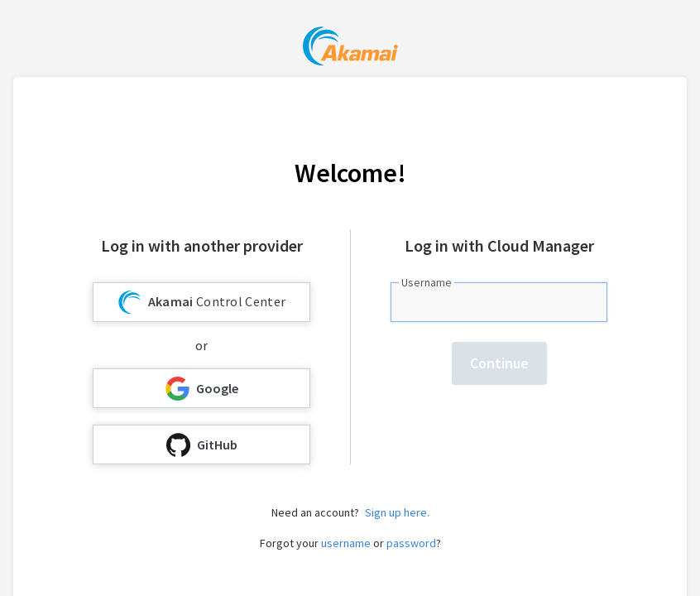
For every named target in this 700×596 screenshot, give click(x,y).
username (346, 543)
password (411, 543)
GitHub (202, 445)
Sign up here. (397, 512)
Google (202, 389)
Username (427, 282)
